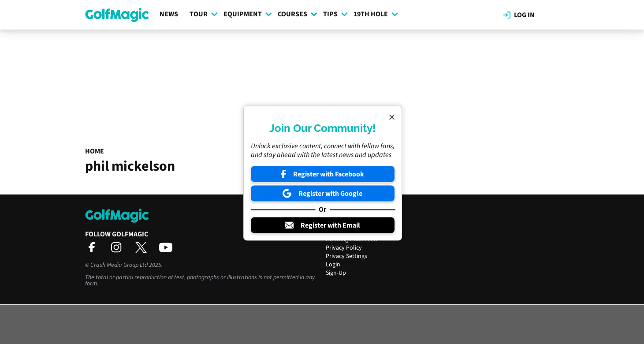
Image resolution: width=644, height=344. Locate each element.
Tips (335, 14)
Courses (298, 14)
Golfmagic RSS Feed (352, 239)
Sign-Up (336, 273)
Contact (336, 231)
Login (333, 265)
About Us (338, 223)
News (169, 14)
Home (95, 151)
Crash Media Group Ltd (119, 265)
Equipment (248, 14)
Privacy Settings (346, 256)
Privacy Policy (344, 248)
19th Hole (376, 14)
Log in (519, 15)
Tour (204, 14)
